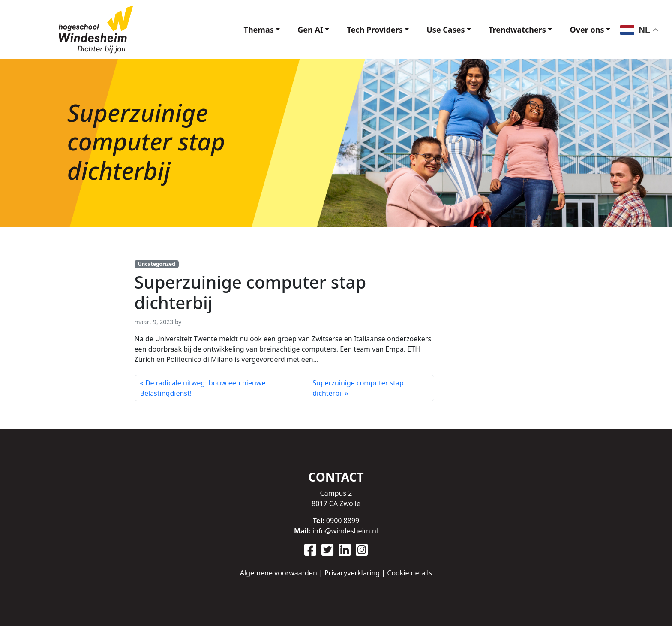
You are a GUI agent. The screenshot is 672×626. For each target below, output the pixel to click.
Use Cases (445, 30)
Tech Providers (375, 30)
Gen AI (310, 30)
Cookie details (409, 573)
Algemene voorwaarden (279, 573)
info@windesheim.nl (345, 531)
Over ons (587, 30)
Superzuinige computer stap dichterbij (358, 388)
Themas (259, 30)
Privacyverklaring (352, 573)
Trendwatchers (517, 30)
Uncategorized (156, 264)
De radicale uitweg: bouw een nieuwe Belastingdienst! (203, 388)
